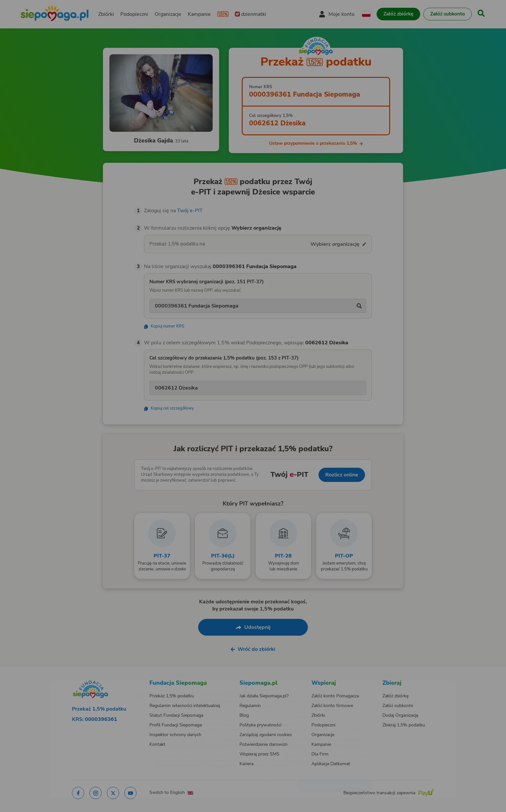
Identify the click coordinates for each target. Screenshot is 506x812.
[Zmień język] (111, 684)
